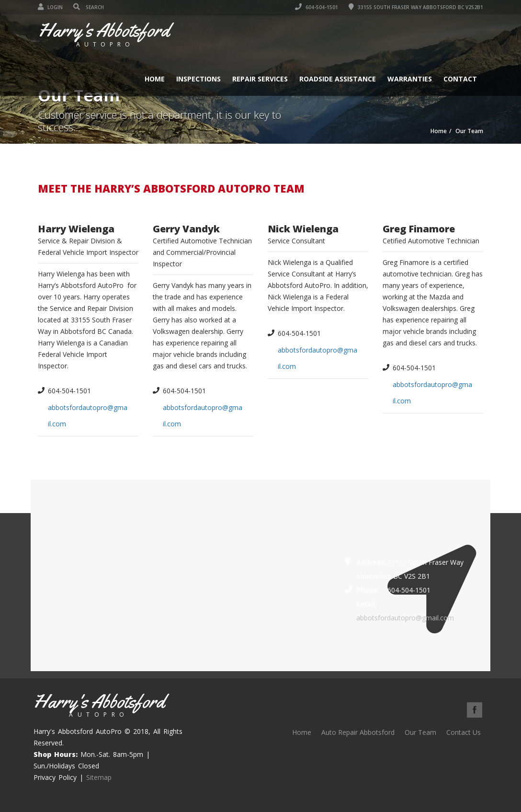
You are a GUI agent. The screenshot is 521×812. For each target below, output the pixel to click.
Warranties (410, 79)
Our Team (420, 732)
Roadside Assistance (338, 79)
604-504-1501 (317, 7)
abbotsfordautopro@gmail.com (405, 618)
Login (50, 7)
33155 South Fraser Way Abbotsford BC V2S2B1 (416, 7)
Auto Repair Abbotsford (358, 732)
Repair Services (260, 79)
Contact (460, 79)
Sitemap (99, 777)
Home (155, 79)
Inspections (198, 79)
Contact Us (464, 732)
